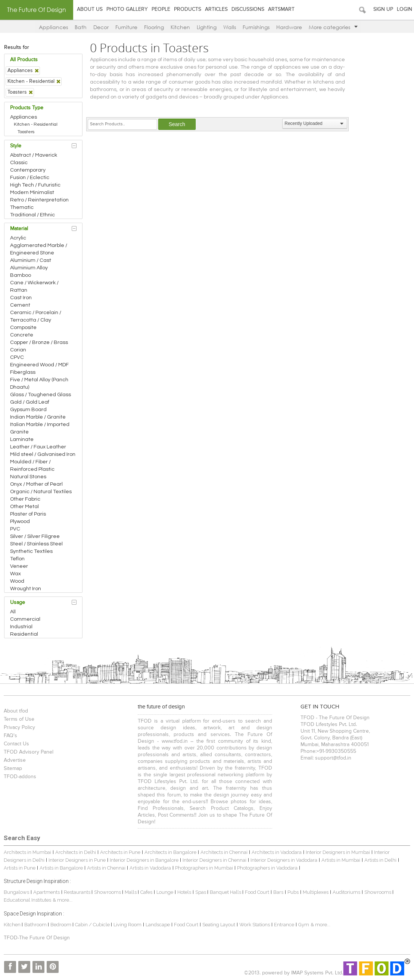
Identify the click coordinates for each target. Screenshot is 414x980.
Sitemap (13, 768)
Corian (18, 350)
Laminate (22, 439)
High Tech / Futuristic (35, 185)
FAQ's (10, 736)
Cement (20, 305)
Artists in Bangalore (61, 868)
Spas (201, 892)
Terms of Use (19, 719)
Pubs (293, 892)
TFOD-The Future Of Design (37, 938)
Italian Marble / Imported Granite (40, 428)
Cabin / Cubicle (93, 925)
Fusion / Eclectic (30, 178)
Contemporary (28, 170)
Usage (18, 602)
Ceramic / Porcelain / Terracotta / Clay (36, 316)
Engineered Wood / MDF (39, 365)
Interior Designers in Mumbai (338, 852)
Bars (278, 892)
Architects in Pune (120, 852)
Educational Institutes (27, 900)
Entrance (284, 925)
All (13, 612)
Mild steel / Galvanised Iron (43, 454)
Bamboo (21, 275)
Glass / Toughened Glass (41, 395)
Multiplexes (316, 892)
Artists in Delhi (380, 860)
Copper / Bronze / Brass (39, 342)
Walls (230, 27)
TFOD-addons (20, 777)
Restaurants (78, 892)
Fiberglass (23, 372)
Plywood (20, 522)
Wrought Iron (26, 589)
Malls (131, 892)
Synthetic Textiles (31, 551)
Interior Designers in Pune (77, 860)
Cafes (146, 892)
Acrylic (18, 238)
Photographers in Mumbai (204, 868)
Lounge (165, 892)
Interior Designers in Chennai (214, 860)
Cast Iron (21, 298)
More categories (333, 27)
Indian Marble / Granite (38, 417)
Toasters (26, 132)
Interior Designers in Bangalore (144, 860)
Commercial (25, 619)
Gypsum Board (28, 410)
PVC (15, 529)
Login (404, 9)
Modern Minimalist (32, 192)
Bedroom (61, 925)
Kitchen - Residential (36, 124)
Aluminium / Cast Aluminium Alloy (31, 264)
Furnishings (256, 27)
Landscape (158, 925)
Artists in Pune (20, 868)
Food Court (257, 892)
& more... (63, 900)
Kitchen (180, 27)
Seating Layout (219, 925)
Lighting (207, 27)
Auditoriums (346, 892)
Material (19, 229)
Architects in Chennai (224, 852)
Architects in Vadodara (277, 852)
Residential (24, 634)
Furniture (126, 27)
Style (16, 146)
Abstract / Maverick (34, 155)
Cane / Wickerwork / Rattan (34, 287)
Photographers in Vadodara (267, 868)
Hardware (289, 27)
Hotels (184, 892)
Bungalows (16, 892)
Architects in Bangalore (170, 852)
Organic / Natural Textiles (41, 492)
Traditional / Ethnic (32, 215)
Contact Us (16, 744)
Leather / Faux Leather (38, 447)
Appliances (53, 27)
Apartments (46, 892)
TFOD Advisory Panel (29, 752)
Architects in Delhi (76, 852)
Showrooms (108, 892)
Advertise (15, 760)
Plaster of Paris (28, 514)
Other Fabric (25, 499)
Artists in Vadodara (150, 868)
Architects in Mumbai (27, 852)
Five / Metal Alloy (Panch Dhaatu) (39, 383)
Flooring (154, 27)
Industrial (21, 627)
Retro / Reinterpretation (39, 200)
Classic (19, 163)
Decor (101, 27)
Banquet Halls (226, 892)
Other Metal (24, 507)
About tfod (16, 711)
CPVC (17, 357)
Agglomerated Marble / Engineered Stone (39, 249)
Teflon (17, 559)
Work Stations (255, 925)
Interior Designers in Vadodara (284, 860)
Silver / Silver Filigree (35, 536)
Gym (304, 925)
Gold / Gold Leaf (30, 402)
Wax (15, 574)
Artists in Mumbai (341, 860)
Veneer (19, 566)
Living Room (127, 925)
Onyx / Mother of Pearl (36, 484)
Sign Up (383, 9)
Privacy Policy (19, 727)
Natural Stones (28, 477)
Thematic (22, 207)
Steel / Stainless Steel (36, 544)
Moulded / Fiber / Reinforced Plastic (32, 466)
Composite (23, 328)
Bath (81, 27)
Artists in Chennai (106, 868)
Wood (17, 581)
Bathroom (36, 925)
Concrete (22, 335)
